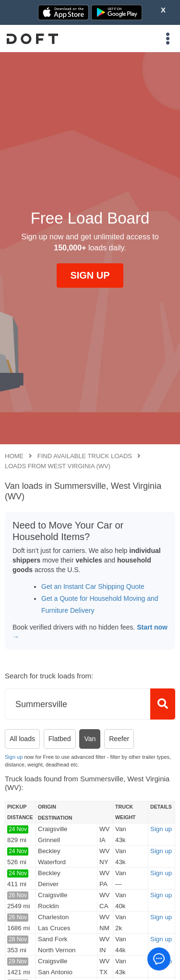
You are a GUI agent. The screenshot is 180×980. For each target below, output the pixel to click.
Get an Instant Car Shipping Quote (93, 586)
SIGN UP (90, 275)
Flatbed (60, 739)
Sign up (14, 757)
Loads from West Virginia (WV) (58, 466)
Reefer (119, 739)
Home (14, 456)
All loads (22, 739)
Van (90, 739)
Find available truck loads (85, 456)
